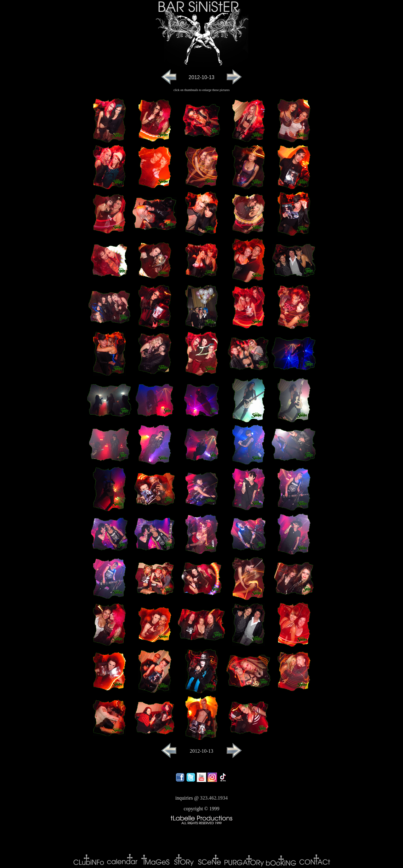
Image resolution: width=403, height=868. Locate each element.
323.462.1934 (214, 798)
